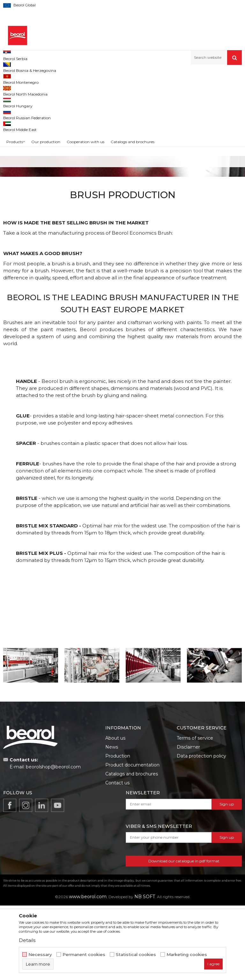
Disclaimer (188, 821)
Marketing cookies (187, 955)
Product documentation (132, 839)
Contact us (117, 857)
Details (27, 940)
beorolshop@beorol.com (53, 841)
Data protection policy (201, 830)
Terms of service (195, 813)
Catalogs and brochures (132, 848)
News (112, 821)
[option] (33, 178)
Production (118, 830)
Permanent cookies (84, 955)
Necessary (40, 955)
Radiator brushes (33, 190)
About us (115, 813)
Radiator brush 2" (33, 201)
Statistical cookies (136, 955)
